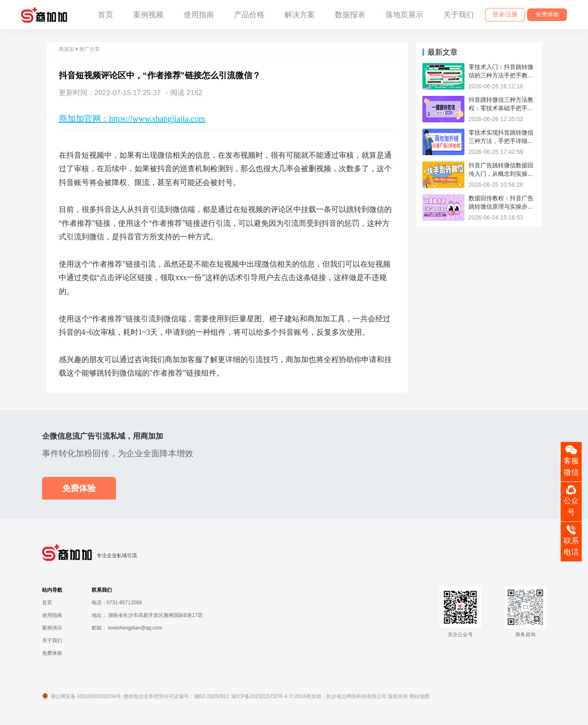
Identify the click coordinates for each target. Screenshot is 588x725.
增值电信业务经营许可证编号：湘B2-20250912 (176, 696)
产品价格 (249, 15)
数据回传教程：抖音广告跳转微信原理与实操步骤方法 (501, 206)
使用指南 (199, 15)
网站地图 (419, 696)
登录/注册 (505, 15)
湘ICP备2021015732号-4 (259, 696)
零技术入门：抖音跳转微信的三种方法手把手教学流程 (501, 75)
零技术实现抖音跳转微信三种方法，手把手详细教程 (501, 141)
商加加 (66, 49)
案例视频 (148, 15)
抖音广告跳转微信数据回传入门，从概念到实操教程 (501, 173)
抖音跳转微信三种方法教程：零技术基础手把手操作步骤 (501, 108)
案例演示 (52, 628)
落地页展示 (404, 15)
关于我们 (459, 15)
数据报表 (350, 15)
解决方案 (300, 15)
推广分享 (90, 49)
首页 (105, 15)
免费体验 (547, 15)
